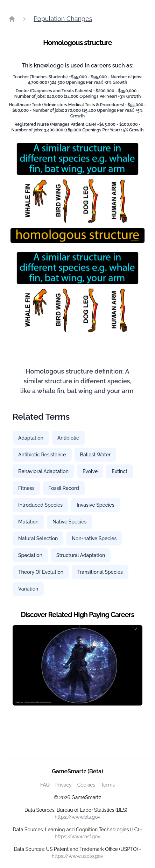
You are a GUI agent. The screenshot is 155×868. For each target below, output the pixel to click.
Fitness (26, 488)
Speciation (30, 555)
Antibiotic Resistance (42, 455)
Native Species (69, 522)
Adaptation (31, 438)
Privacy (64, 785)
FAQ (45, 785)
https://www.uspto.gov (77, 856)
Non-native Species (94, 538)
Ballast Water (96, 455)
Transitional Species (100, 572)
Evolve (90, 471)
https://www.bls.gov (77, 817)
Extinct (119, 471)
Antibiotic (68, 438)
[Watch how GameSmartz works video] (77, 665)
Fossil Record (64, 488)
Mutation (28, 522)
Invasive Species (96, 505)
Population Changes (63, 19)
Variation (28, 589)
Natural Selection (38, 538)
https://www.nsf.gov (77, 837)
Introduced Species (40, 505)
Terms (108, 785)
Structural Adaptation (81, 555)
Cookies (86, 785)
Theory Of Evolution (41, 572)
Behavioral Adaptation (43, 471)
